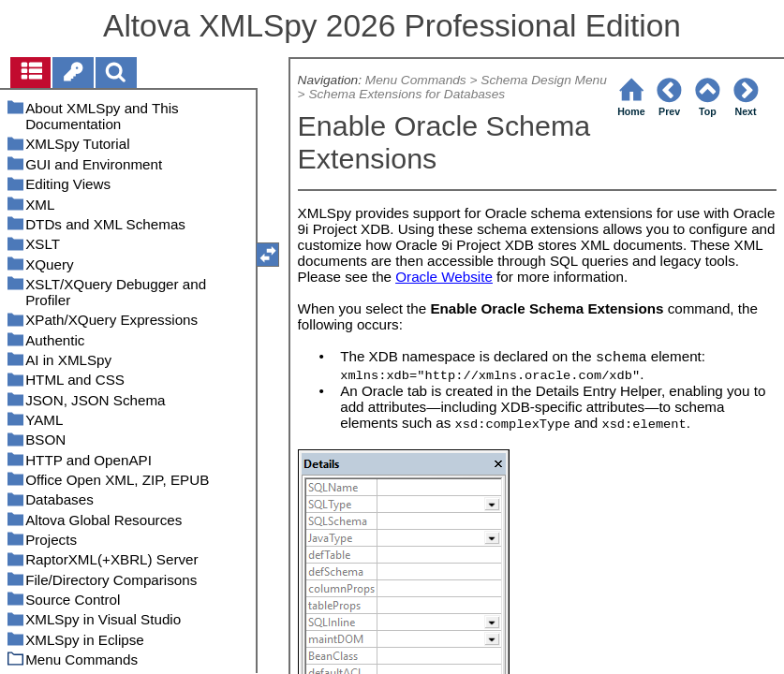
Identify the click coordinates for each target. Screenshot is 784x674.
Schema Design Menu (544, 80)
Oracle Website (444, 277)
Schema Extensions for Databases (407, 94)
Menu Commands (416, 80)
